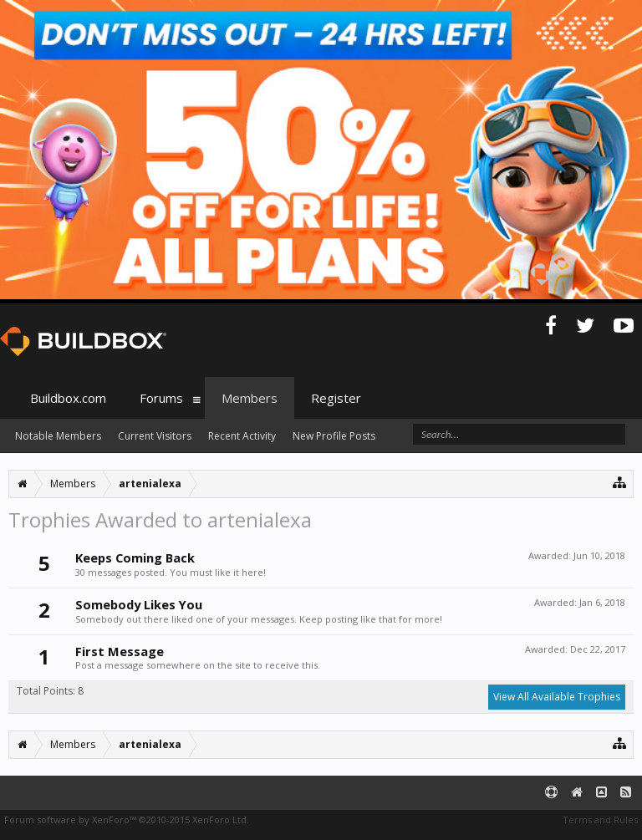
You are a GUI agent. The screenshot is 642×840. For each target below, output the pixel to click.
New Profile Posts (334, 436)
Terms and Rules (600, 820)
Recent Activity (242, 436)
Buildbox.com (68, 398)
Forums (161, 398)
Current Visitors (155, 436)
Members (250, 398)
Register (336, 398)
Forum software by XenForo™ (127, 820)
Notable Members (58, 436)
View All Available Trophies (557, 697)
